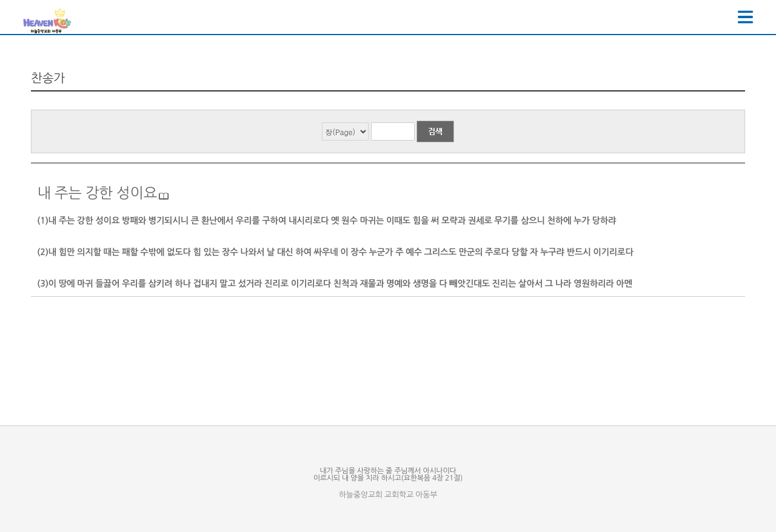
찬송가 (48, 78)
